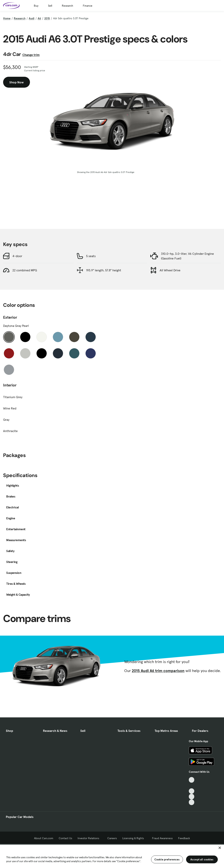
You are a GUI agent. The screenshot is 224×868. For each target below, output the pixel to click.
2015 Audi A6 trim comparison (158, 671)
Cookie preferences (167, 859)
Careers (112, 838)
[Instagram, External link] (192, 797)
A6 (39, 18)
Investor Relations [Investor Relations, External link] (90, 838)
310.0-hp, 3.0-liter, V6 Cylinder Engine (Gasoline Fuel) (187, 256)
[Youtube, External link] (192, 791)
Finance (88, 6)
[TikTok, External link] (192, 780)
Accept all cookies (202, 859)
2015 (47, 18)
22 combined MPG (25, 270)
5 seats (91, 256)
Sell (50, 6)
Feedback (184, 838)
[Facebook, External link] (192, 786)
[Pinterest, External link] (192, 802)
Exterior (10, 317)
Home (7, 18)
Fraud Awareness (162, 838)
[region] (112, 856)
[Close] (220, 848)
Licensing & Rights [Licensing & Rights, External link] (134, 838)
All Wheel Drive (170, 270)
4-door (17, 256)
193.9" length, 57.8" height (104, 270)
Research (67, 6)
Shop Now (17, 82)
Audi (32, 18)
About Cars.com (44, 838)
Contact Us (65, 838)
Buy (36, 6)
